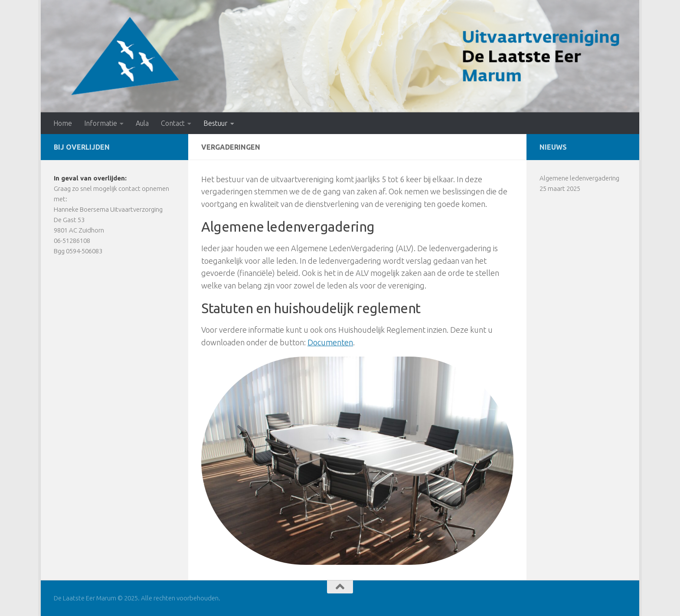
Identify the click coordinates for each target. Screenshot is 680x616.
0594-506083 (84, 251)
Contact (173, 123)
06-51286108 (72, 241)
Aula (142, 123)
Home (63, 123)
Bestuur (216, 123)
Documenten (330, 342)
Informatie (101, 123)
